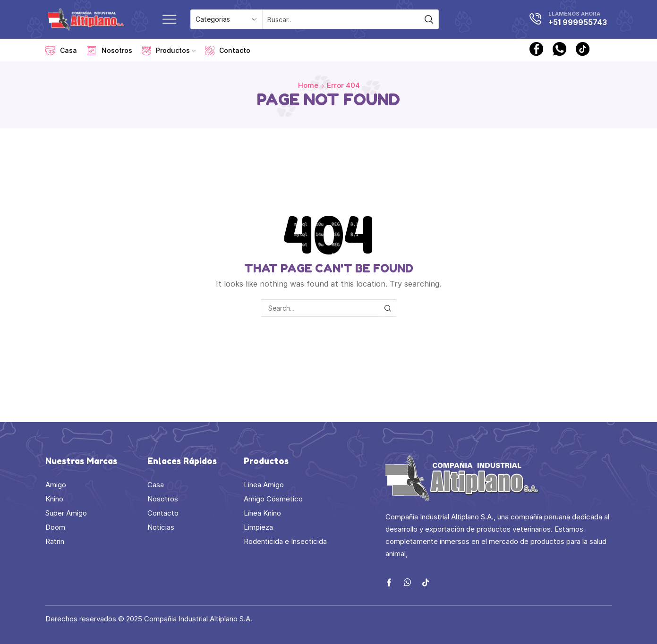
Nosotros (109, 51)
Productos (169, 51)
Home (308, 85)
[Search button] (429, 19)
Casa (61, 51)
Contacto (228, 51)
